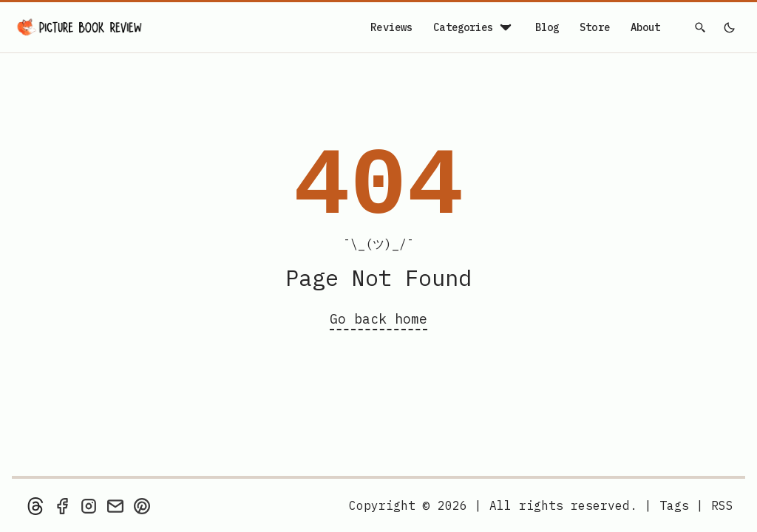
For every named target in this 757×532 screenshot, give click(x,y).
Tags (674, 505)
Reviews (391, 27)
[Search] (701, 27)
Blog (547, 27)
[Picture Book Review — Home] (80, 27)
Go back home (378, 319)
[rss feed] (722, 505)
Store (595, 27)
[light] (729, 27)
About (646, 27)
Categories (473, 27)
